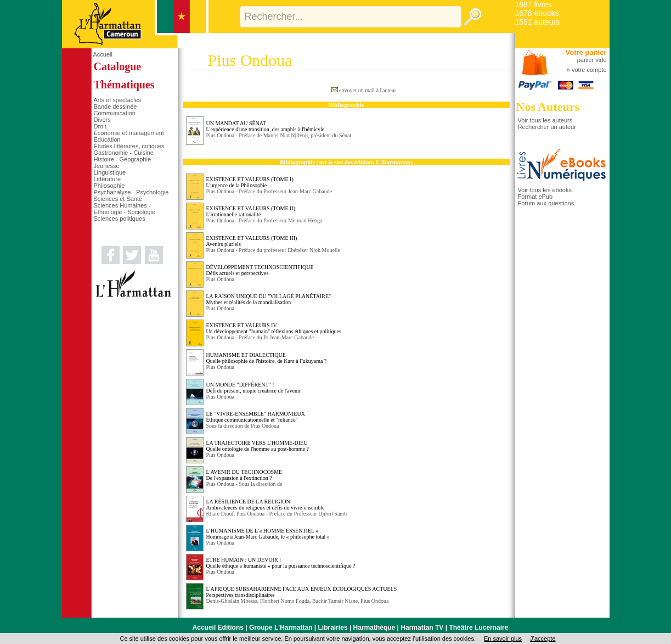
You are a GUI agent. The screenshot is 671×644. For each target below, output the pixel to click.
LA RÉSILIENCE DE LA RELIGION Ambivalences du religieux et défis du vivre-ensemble (266, 505)
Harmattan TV (422, 628)
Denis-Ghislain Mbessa (232, 601)
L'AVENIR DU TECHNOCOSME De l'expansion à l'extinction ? (244, 475)
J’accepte (543, 639)
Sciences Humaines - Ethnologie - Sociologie (125, 209)
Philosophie (109, 186)
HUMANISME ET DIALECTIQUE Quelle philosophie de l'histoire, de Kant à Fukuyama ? (267, 358)
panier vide (592, 60)
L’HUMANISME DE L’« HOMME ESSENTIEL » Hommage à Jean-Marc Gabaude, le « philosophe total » (268, 534)
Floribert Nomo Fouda (285, 601)
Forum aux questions (546, 203)
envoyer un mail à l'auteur (368, 90)
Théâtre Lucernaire (478, 628)
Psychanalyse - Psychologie (131, 192)
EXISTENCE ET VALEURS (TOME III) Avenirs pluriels (252, 241)
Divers (102, 120)
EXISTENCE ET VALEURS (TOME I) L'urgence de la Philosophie (250, 182)
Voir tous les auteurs (545, 120)
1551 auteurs (538, 22)
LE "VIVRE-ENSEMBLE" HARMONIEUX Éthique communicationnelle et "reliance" (256, 417)
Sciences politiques (120, 219)
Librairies (333, 628)
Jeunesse (107, 166)
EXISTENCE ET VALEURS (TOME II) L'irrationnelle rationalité (251, 211)
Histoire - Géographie (123, 159)
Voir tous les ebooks (545, 190)
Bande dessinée (115, 107)
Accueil (103, 54)
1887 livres (534, 4)
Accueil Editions (218, 628)
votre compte (589, 70)
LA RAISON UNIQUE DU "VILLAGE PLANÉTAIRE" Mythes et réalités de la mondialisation (269, 299)
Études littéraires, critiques (129, 146)
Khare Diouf (220, 514)
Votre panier (586, 52)
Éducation (107, 139)
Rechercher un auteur (547, 127)
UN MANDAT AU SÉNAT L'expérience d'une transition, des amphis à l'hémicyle (266, 126)
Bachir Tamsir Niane (335, 601)
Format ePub (535, 197)
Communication (115, 113)
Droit (100, 126)
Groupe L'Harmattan (281, 628)
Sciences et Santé (118, 199)
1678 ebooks (537, 13)
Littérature (108, 179)
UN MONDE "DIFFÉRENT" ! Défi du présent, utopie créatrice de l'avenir (254, 388)
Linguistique (110, 172)
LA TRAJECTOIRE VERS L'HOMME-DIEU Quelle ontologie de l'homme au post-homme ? (258, 446)
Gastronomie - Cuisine (124, 153)
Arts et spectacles (118, 100)
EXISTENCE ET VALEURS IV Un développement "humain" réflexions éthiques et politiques (274, 328)
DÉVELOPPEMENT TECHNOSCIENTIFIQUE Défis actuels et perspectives (260, 270)
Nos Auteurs (548, 107)
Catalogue (118, 66)
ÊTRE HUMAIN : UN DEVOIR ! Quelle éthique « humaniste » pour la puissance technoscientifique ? (281, 563)
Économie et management (129, 133)
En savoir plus (503, 639)
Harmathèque (374, 628)
